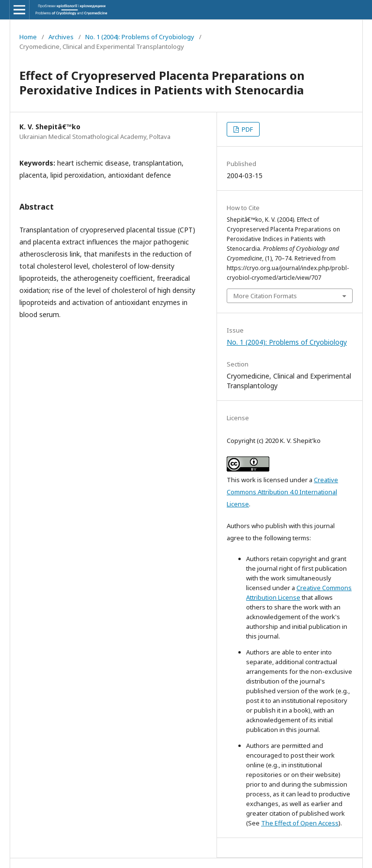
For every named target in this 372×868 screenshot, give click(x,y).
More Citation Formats (265, 296)
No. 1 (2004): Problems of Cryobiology (140, 37)
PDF (247, 129)
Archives (61, 37)
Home (28, 37)
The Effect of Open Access (300, 823)
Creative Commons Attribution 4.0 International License (282, 492)
